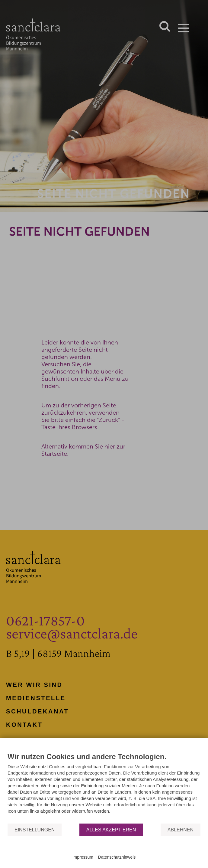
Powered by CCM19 (104, 852)
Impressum (83, 857)
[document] (104, 788)
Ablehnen (181, 830)
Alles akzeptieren (111, 830)
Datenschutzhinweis (117, 857)
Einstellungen (35, 830)
